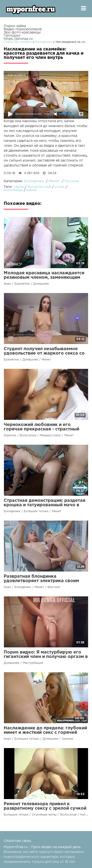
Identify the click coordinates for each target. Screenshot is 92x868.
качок (32, 190)
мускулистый (39, 187)
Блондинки (34, 181)
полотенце (13, 190)
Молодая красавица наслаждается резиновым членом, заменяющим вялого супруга (44, 278)
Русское (72, 181)
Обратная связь (18, 841)
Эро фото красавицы (22, 33)
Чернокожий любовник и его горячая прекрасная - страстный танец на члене (41, 429)
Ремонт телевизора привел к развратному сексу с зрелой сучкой (45, 806)
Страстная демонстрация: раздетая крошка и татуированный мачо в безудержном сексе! (45, 505)
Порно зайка (15, 26)
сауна (19, 187)
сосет (60, 187)
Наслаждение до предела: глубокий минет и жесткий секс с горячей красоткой (45, 733)
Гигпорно (12, 36)
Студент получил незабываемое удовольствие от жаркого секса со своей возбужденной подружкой (44, 353)
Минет (54, 181)
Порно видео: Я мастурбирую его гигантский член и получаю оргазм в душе (46, 657)
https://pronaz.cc (18, 39)
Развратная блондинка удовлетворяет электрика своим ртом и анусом (41, 581)
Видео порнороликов (23, 29)
